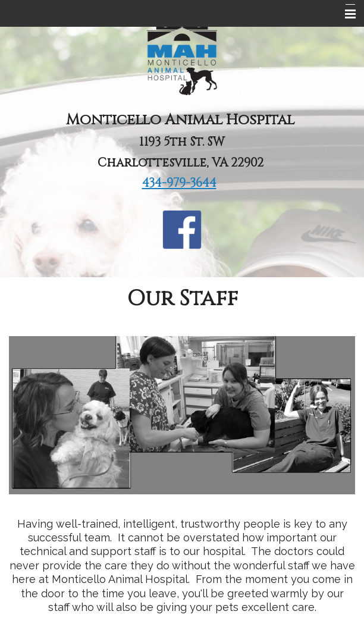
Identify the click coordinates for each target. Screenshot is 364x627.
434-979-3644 (179, 183)
